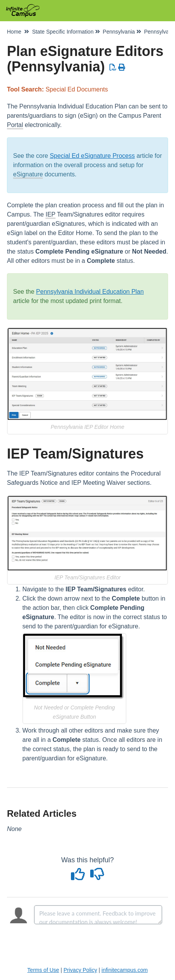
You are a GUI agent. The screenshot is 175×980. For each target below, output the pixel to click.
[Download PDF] (113, 68)
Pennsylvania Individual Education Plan (90, 292)
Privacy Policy (80, 970)
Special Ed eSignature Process (92, 156)
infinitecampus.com (125, 970)
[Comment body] (98, 915)
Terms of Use (43, 970)
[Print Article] (122, 68)
